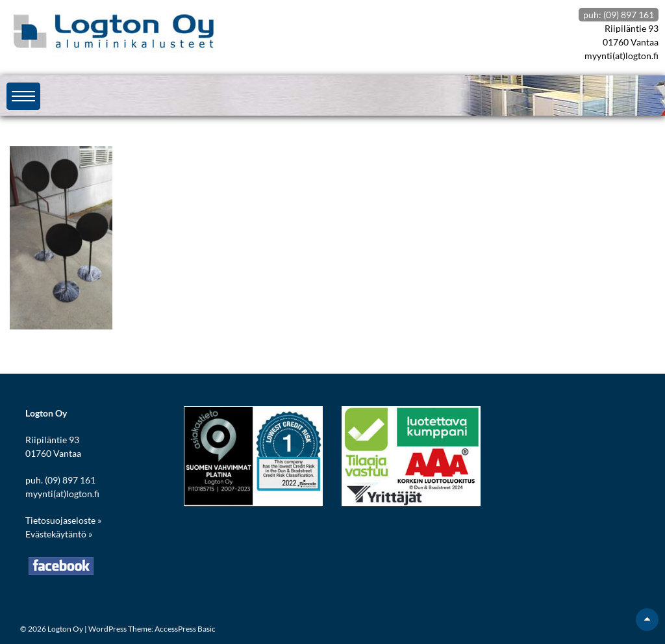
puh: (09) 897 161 (619, 15)
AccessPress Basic (185, 629)
